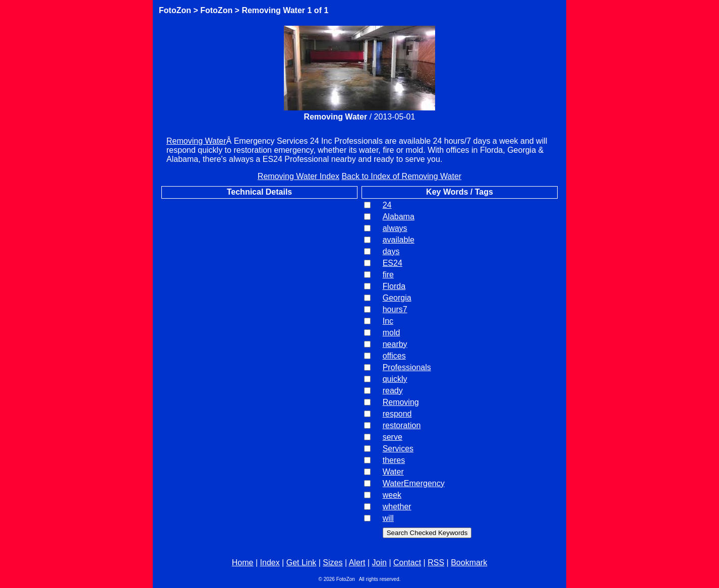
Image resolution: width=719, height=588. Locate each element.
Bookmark (469, 563)
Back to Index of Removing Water (401, 176)
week (392, 495)
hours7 (395, 309)
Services (398, 449)
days (391, 251)
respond (397, 414)
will (388, 518)
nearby (395, 344)
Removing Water (273, 10)
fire (388, 275)
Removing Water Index (298, 176)
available (399, 240)
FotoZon (175, 10)
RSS (436, 563)
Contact (407, 563)
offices (394, 356)
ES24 (393, 263)
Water (393, 472)
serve (393, 437)
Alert (357, 563)
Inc (388, 321)
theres (394, 460)
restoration (402, 425)
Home (243, 563)
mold (392, 333)
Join (379, 563)
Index (270, 563)
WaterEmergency (414, 483)
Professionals (407, 367)
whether (397, 507)
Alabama (399, 217)
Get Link (302, 563)
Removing (401, 402)
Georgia (397, 298)
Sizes (333, 563)
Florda (394, 286)
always (395, 228)
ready (393, 391)
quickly (395, 379)
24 (387, 205)
